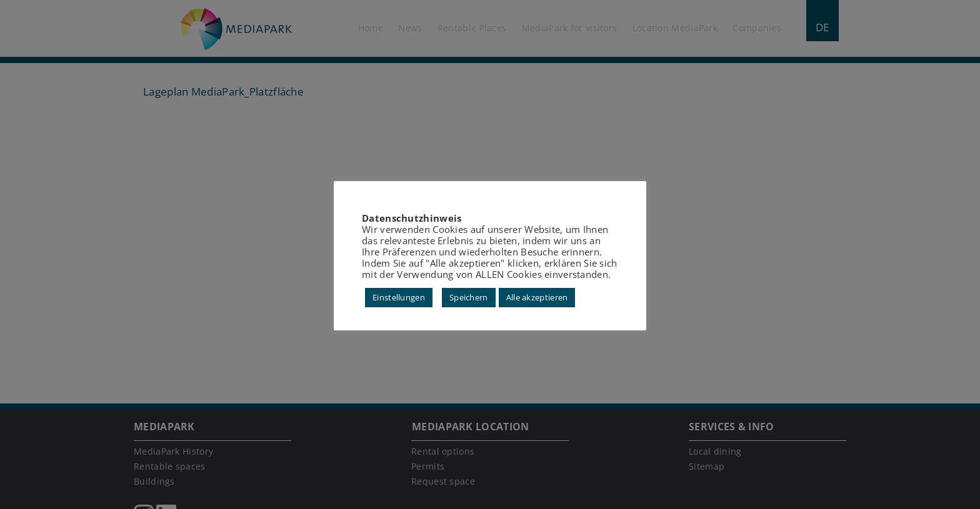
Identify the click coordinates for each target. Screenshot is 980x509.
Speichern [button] (469, 297)
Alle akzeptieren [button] (537, 297)
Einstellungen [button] (399, 297)
